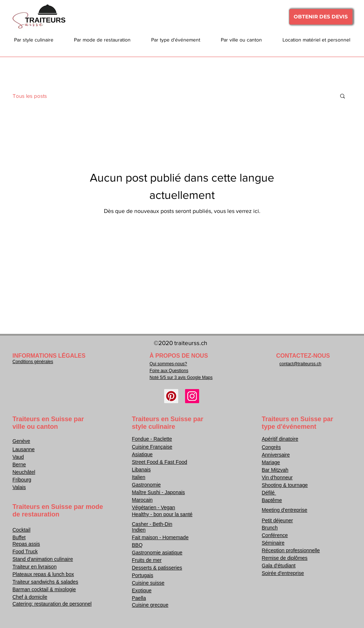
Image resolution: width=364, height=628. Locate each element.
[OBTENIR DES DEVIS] (321, 17)
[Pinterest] (171, 396)
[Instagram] (192, 396)
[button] (343, 97)
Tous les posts (30, 96)
